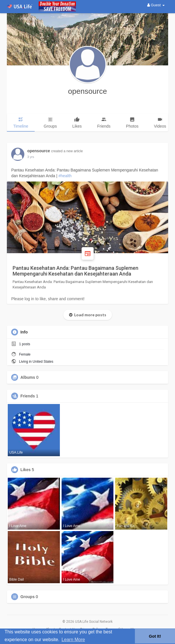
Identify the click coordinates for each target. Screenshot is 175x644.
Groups (27, 597)
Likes (25, 470)
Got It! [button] (155, 636)
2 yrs (31, 157)
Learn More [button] (73, 640)
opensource (88, 91)
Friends (28, 396)
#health (65, 176)
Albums (28, 377)
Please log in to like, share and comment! (48, 299)
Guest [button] (156, 5)
